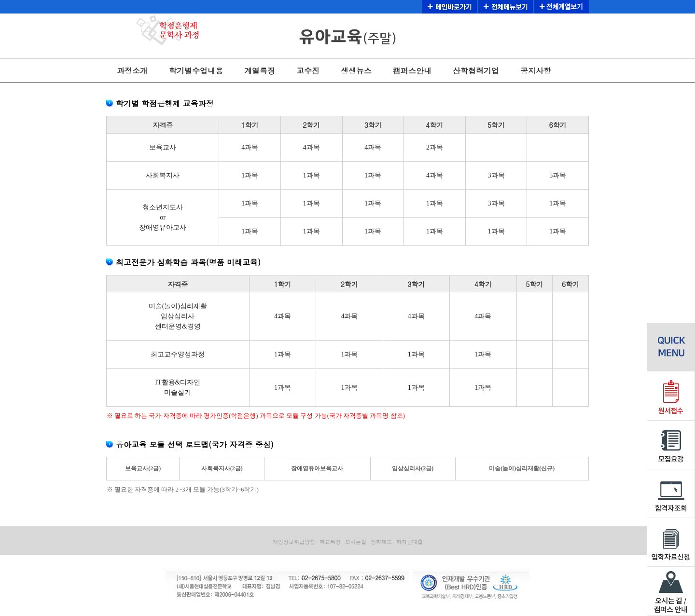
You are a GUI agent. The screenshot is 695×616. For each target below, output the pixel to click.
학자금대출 (410, 542)
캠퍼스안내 (412, 71)
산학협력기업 (476, 71)
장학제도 (381, 542)
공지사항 (536, 71)
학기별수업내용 (196, 71)
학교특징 (330, 542)
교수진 (308, 71)
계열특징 (260, 71)
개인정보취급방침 (294, 542)
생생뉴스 (356, 71)
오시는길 (356, 542)
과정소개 (132, 71)
